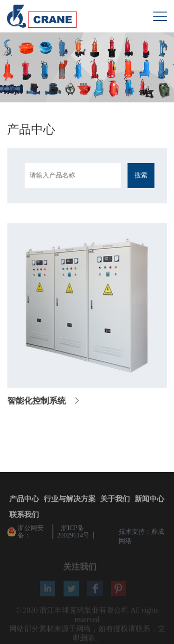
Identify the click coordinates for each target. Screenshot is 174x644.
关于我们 (115, 500)
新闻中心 (149, 500)
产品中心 (24, 500)
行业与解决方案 (70, 500)
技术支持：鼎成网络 (142, 537)
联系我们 (24, 515)
